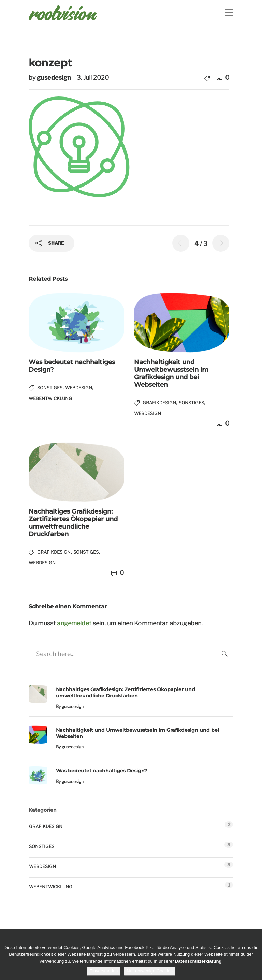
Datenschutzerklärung (198, 961)
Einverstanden (104, 971)
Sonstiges (50, 388)
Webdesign (79, 388)
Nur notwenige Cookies (149, 971)
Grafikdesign (159, 403)
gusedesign (55, 78)
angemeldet (74, 623)
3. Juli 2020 (93, 78)
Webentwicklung (50, 398)
